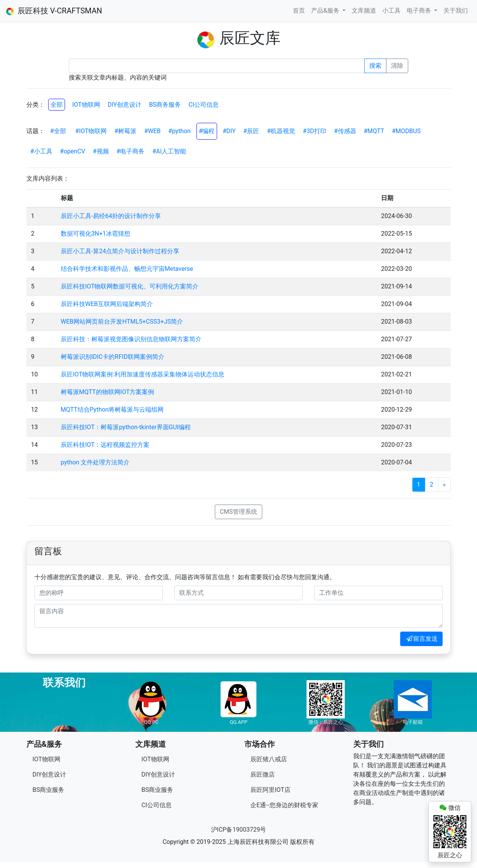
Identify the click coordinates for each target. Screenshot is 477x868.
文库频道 (364, 11)
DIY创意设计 (125, 105)
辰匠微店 (263, 774)
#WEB (152, 131)
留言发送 (421, 639)
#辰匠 (251, 131)
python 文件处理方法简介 (95, 462)
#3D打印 (314, 131)
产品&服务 (326, 11)
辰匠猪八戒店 (269, 759)
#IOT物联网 (91, 131)
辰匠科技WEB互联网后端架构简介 (107, 304)
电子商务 (420, 11)
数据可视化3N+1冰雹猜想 (96, 234)
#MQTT (374, 131)
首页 (299, 11)
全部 (57, 105)
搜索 (375, 66)
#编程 (207, 131)
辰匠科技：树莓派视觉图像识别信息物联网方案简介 (131, 339)
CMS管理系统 (238, 512)
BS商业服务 (48, 790)
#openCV (73, 151)
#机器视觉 (281, 131)
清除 (397, 66)
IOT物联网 (86, 105)
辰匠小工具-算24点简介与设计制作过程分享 (120, 251)
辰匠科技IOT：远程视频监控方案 (105, 445)
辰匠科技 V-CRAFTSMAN (54, 11)
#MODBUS (406, 131)
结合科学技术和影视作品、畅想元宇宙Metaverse (127, 269)
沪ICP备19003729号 (239, 830)
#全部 (58, 131)
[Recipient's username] (217, 66)
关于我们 (456, 11)
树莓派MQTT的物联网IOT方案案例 (108, 392)
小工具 (391, 11)
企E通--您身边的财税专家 (284, 805)
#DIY (229, 131)
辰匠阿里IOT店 (270, 790)
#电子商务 (131, 151)
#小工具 (41, 151)
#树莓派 (125, 131)
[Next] (445, 485)
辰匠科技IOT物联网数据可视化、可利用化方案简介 (130, 286)
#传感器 (345, 131)
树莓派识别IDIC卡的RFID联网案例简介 (113, 357)
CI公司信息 (204, 105)
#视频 (101, 151)
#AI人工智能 (169, 151)
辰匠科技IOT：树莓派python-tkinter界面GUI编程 (126, 427)
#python (179, 131)
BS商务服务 (165, 105)
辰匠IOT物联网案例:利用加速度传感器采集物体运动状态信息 (143, 374)
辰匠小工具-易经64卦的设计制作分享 (111, 216)
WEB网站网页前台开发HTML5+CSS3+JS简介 (122, 322)
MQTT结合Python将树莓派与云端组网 (112, 410)
